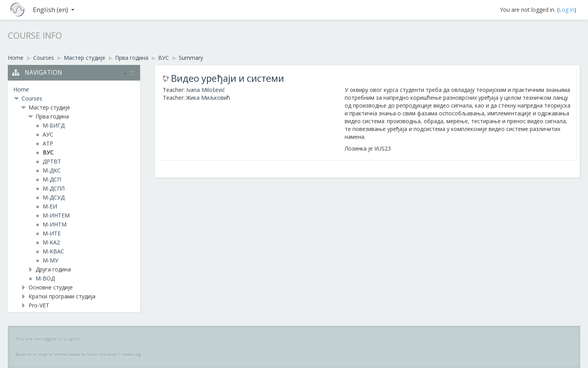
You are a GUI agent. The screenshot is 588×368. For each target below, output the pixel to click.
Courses (32, 98)
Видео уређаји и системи (227, 78)
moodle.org (131, 355)
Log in (566, 10)
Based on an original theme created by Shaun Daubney (66, 355)
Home (21, 89)
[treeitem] (74, 90)
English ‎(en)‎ (54, 10)
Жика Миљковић (208, 98)
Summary (191, 58)
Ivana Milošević (206, 90)
